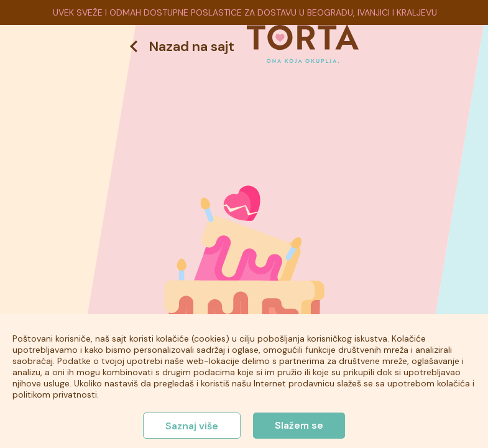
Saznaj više (192, 426)
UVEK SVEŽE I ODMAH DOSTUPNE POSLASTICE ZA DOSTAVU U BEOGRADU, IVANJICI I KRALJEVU (245, 12)
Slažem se (299, 425)
